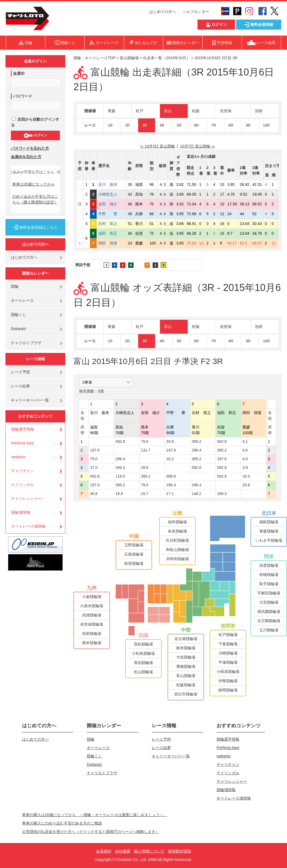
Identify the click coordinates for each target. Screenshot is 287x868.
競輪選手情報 (23, 429)
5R (179, 125)
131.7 (146, 450)
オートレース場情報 (28, 526)
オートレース (22, 300)
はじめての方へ (163, 12)
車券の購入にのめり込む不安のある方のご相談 (62, 823)
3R (145, 125)
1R (110, 125)
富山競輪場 (129, 58)
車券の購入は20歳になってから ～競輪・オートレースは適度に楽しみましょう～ (95, 815)
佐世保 (226, 111)
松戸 (140, 111)
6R (196, 125)
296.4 (197, 450)
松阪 (196, 111)
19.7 (145, 494)
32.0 (246, 476)
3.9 (245, 468)
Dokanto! (18, 329)
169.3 (222, 494)
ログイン (35, 136)
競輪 (15, 286)
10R (267, 125)
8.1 (245, 441)
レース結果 (20, 386)
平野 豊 (112, 214)
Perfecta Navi (23, 443)
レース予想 (20, 372)
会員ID (19, 73)
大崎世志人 (112, 194)
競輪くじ (18, 315)
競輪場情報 (21, 512)
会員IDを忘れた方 (26, 157)
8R (231, 125)
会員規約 (104, 851)
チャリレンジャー (26, 499)
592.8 (120, 441)
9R (248, 125)
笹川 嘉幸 (112, 184)
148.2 (197, 494)
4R (162, 125)
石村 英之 (112, 224)
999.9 (171, 476)
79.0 (145, 441)
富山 (168, 111)
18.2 (170, 459)
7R (214, 125)
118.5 (120, 476)
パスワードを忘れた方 (30, 148)
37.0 (94, 468)
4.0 (245, 459)
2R (127, 125)
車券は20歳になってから (33, 184)
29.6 (145, 468)
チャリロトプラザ (26, 343)
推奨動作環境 (180, 851)
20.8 (170, 441)
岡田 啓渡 (112, 243)
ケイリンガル (23, 485)
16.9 (119, 494)
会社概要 (123, 851)
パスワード (23, 96)
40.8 (94, 494)
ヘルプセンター (196, 12)
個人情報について (149, 851)
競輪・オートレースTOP (94, 58)
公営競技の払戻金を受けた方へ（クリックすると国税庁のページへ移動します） (91, 832)
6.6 (245, 450)
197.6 (95, 450)
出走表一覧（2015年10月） (167, 58)
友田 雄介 (112, 204)
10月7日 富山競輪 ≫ (198, 146)
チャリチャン (23, 471)
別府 (259, 111)
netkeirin (18, 457)
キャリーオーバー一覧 (30, 400)
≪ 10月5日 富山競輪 (157, 146)
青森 (112, 111)
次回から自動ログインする (35, 122)
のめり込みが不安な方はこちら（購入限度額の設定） (35, 199)
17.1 (170, 494)
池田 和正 (112, 233)
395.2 (197, 441)
